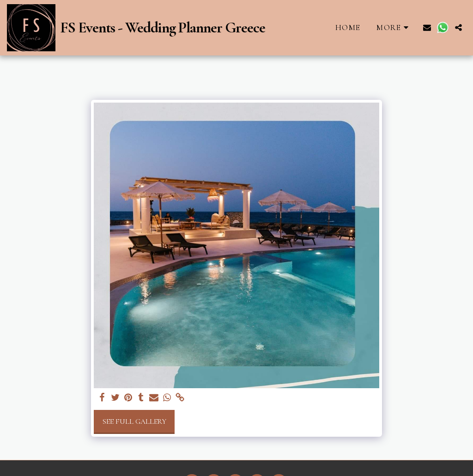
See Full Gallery (134, 421)
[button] (427, 27)
